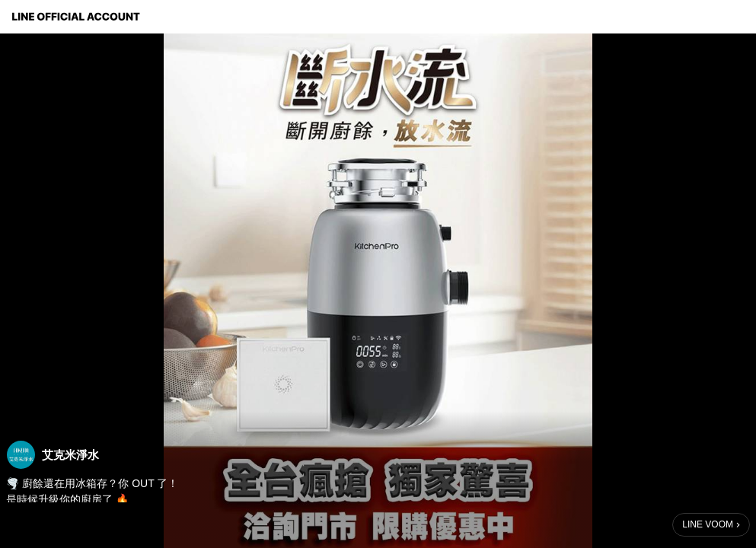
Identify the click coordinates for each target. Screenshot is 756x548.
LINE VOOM (708, 524)
